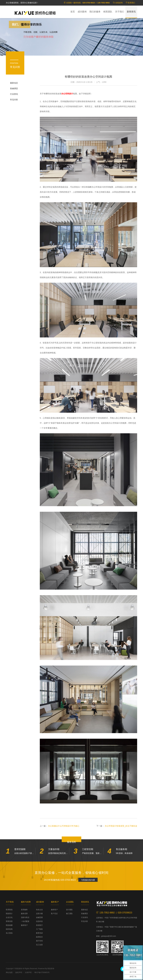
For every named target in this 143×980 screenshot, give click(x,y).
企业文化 (9, 917)
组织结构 (9, 929)
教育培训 (39, 933)
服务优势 (24, 914)
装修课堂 (14, 88)
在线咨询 (119, 3)
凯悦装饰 (35, 13)
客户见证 (54, 914)
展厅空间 (39, 941)
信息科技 (39, 921)
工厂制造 (39, 929)
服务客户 (24, 925)
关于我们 (120, 12)
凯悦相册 (9, 925)
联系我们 (131, 3)
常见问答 (14, 100)
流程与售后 (25, 917)
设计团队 (69, 910)
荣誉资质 (9, 921)
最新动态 (14, 83)
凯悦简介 (9, 914)
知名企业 (39, 910)
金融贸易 (39, 917)
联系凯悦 (9, 910)
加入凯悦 (9, 933)
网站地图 (9, 972)
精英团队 (108, 12)
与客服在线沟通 (88, 880)
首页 (73, 12)
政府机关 (39, 937)
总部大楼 (39, 914)
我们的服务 (95, 12)
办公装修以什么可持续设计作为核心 (64, 826)
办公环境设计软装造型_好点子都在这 (121, 826)
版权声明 (19, 972)
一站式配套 (25, 921)
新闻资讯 (131, 12)
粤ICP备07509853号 (42, 972)
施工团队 (69, 914)
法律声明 (28, 972)
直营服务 (24, 910)
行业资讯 (14, 94)
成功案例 (82, 12)
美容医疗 (39, 925)
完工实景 (39, 945)
